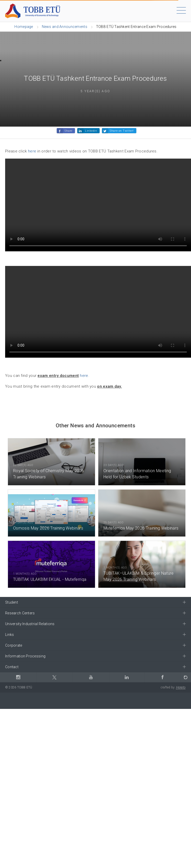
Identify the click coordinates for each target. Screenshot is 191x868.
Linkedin (91, 131)
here (32, 151)
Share (68, 131)
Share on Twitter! (122, 131)
